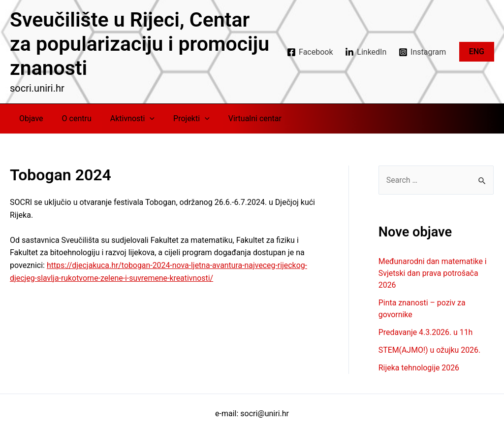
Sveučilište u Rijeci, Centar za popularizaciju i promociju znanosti (140, 44)
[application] (142, 119)
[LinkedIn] (366, 52)
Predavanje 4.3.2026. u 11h (426, 332)
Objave (30, 118)
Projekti (181, 119)
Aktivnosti (125, 119)
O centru (72, 118)
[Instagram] (423, 52)
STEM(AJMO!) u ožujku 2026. (430, 350)
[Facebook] (310, 52)
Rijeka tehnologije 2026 (419, 368)
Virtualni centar (242, 118)
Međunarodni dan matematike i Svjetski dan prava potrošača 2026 (433, 273)
